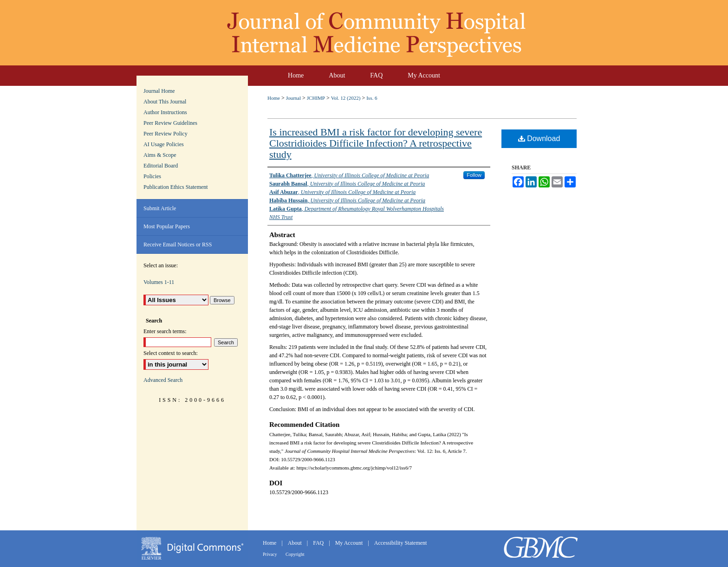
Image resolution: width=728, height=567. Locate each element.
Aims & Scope (160, 155)
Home (274, 98)
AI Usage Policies (164, 144)
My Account (350, 543)
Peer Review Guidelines (170, 123)
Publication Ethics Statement (176, 187)
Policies (152, 176)
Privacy (270, 554)
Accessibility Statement (401, 543)
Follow (474, 175)
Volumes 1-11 (159, 282)
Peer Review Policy (166, 134)
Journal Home (159, 91)
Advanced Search (163, 380)
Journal (293, 98)
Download (539, 139)
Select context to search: (171, 353)
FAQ (319, 543)
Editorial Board (161, 166)
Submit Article (160, 208)
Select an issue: (161, 265)
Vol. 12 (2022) (346, 98)
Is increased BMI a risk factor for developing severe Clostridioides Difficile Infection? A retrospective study (376, 143)
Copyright (295, 554)
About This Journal (165, 102)
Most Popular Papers (167, 226)
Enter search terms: (165, 331)
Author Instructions (165, 112)
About (296, 543)
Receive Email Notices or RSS (178, 245)
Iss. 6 (372, 98)
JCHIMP (316, 98)
